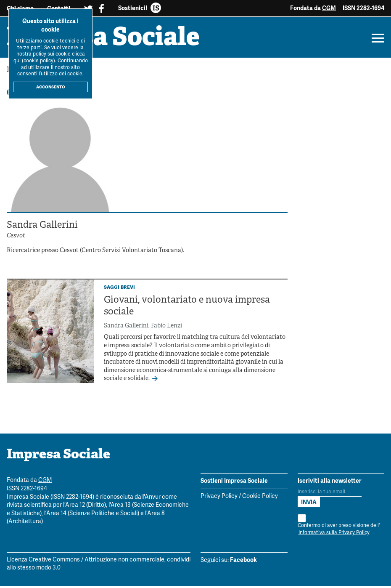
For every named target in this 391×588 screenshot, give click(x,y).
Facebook (243, 562)
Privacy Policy (219, 499)
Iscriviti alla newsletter (330, 483)
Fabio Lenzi (166, 328)
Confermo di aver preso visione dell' (339, 527)
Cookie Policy (260, 499)
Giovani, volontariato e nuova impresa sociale (187, 309)
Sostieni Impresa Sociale (234, 483)
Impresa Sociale (108, 40)
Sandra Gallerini (126, 328)
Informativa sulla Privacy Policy (334, 535)
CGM (329, 8)
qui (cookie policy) (34, 61)
